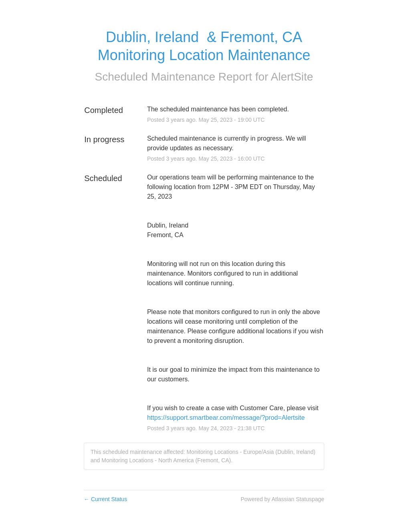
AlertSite (292, 77)
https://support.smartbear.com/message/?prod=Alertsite (226, 418)
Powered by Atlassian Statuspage (282, 499)
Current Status (105, 499)
